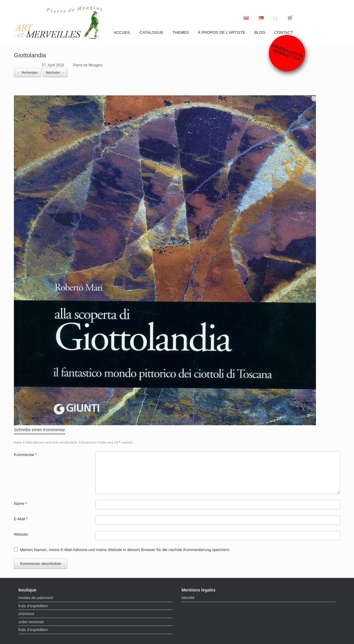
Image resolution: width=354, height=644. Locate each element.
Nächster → (55, 72)
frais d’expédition (33, 606)
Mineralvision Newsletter (288, 52)
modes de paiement (36, 598)
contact (284, 32)
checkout (26, 614)
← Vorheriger (28, 72)
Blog (260, 32)
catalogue (151, 32)
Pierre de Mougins (87, 65)
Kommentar (25, 455)
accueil (122, 32)
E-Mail (21, 519)
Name (20, 504)
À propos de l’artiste (222, 32)
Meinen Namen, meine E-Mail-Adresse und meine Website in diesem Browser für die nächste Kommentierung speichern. (125, 550)
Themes (181, 32)
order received (31, 622)
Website (21, 534)
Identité (188, 598)
